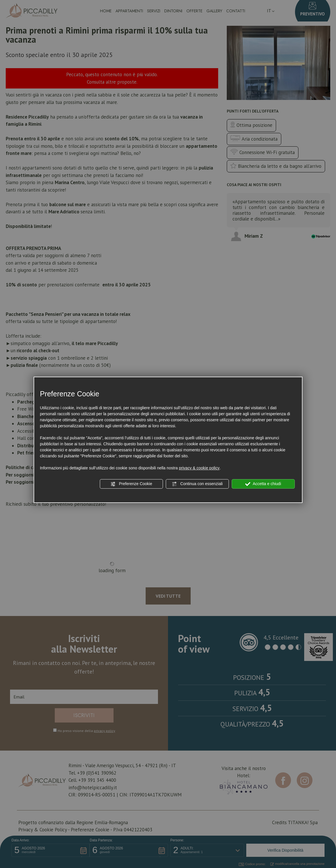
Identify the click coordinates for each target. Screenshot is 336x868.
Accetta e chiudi (263, 484)
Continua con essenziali (197, 484)
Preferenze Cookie (131, 484)
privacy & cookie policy (199, 468)
